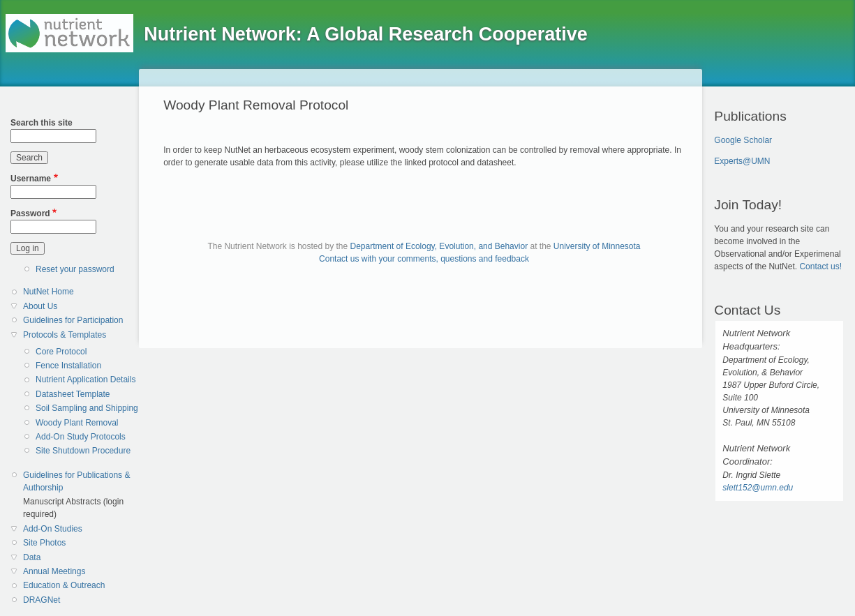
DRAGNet (42, 600)
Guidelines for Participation (73, 320)
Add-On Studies (53, 529)
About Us (40, 306)
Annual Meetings (54, 571)
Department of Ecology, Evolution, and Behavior (439, 246)
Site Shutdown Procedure (83, 451)
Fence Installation (68, 366)
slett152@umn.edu (758, 488)
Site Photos (44, 543)
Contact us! (820, 266)
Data (32, 557)
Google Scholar (743, 140)
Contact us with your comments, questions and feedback (424, 259)
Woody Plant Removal (77, 423)
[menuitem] (76, 292)
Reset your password (75, 269)
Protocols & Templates (65, 335)
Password (30, 213)
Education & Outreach (64, 585)
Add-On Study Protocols (81, 437)
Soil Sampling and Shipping (87, 408)
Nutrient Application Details (85, 380)
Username (31, 179)
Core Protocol (61, 352)
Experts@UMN (742, 161)
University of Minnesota (597, 246)
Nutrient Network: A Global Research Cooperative (366, 34)
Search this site (42, 123)
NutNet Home (49, 292)
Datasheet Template (73, 394)
